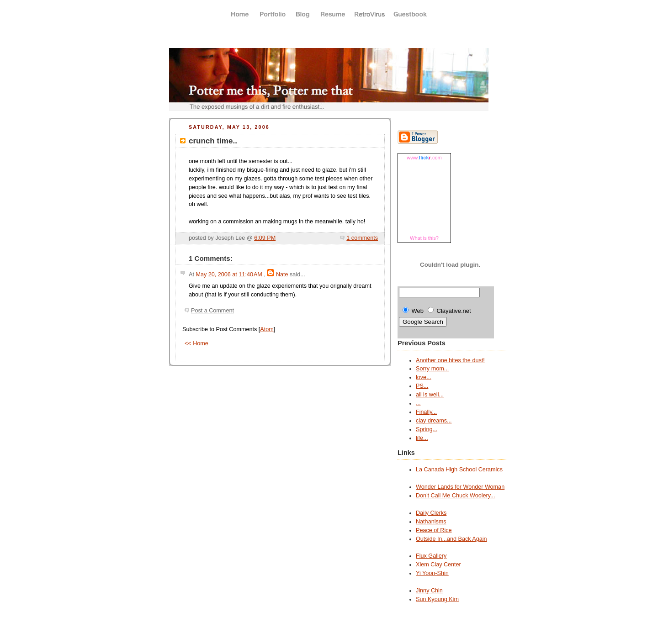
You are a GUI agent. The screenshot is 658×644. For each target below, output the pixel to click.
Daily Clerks (431, 513)
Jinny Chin (429, 591)
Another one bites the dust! (450, 360)
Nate (282, 274)
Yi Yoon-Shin (432, 573)
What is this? (424, 238)
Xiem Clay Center (438, 565)
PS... (422, 386)
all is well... (430, 395)
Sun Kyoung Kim (437, 599)
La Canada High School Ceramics (459, 470)
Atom (267, 329)
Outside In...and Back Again (451, 539)
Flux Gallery (431, 556)
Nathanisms (431, 522)
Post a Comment (212, 311)
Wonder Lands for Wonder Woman (460, 487)
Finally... (426, 412)
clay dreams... (434, 421)
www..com (424, 158)
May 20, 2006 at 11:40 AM (230, 274)
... (418, 403)
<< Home (196, 343)
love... (424, 377)
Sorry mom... (432, 369)
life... (422, 438)
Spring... (427, 429)
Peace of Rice (434, 530)
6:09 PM (265, 238)
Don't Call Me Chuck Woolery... (456, 496)
